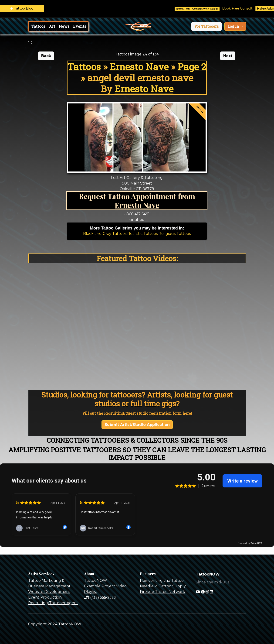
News (64, 26)
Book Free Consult (242, 8)
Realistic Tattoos (142, 234)
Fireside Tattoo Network (162, 592)
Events (80, 26)
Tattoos (38, 26)
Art (52, 26)
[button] (206, 26)
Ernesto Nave (139, 67)
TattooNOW (96, 581)
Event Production (45, 597)
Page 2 (192, 67)
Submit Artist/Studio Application (137, 425)
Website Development (49, 592)
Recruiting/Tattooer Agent (53, 603)
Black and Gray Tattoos (105, 234)
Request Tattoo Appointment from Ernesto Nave (137, 201)
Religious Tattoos (175, 234)
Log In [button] (234, 26)
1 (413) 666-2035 (100, 597)
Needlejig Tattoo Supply (163, 586)
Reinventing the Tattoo (162, 581)
